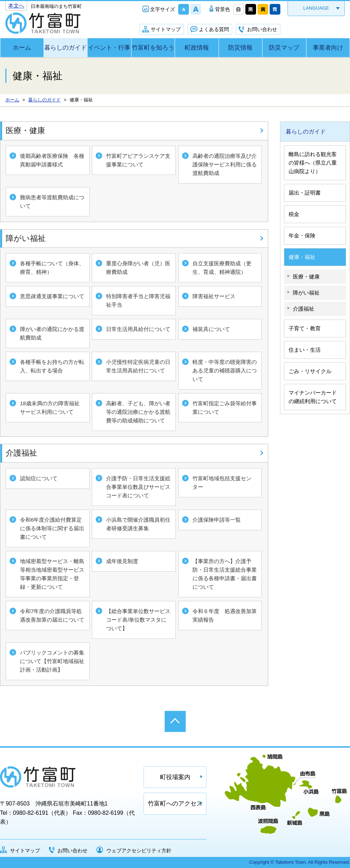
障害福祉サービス (214, 296)
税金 (294, 214)
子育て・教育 (305, 328)
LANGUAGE (316, 8)
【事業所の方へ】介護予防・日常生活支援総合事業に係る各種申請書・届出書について (225, 574)
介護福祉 (21, 453)
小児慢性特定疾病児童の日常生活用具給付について (138, 366)
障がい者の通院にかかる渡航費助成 (52, 333)
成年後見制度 (122, 561)
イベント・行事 (109, 48)
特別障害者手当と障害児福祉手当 (138, 300)
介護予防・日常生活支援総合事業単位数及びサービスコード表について (138, 487)
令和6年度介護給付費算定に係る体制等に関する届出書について (52, 528)
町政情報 (197, 48)
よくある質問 (214, 29)
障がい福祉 (26, 238)
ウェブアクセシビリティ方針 (139, 851)
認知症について (39, 478)
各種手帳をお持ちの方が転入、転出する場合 (52, 366)
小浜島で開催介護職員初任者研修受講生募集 (138, 524)
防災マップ (284, 48)
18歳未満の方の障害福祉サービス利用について (50, 408)
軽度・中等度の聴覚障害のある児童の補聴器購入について (225, 370)
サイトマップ (166, 29)
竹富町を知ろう (153, 48)
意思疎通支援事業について (52, 296)
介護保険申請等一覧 (217, 520)
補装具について (211, 329)
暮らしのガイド (66, 48)
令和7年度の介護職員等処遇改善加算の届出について (52, 615)
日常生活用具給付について (138, 329)
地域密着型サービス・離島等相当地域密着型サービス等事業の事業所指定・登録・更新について (52, 574)
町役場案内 (175, 777)
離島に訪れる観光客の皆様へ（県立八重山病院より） (313, 163)
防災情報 (240, 48)
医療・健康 (25, 131)
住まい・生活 (305, 350)
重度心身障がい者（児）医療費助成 (138, 268)
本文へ (16, 6)
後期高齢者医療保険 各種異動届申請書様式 (52, 160)
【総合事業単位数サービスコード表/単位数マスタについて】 (138, 620)
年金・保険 (302, 235)
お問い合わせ (262, 29)
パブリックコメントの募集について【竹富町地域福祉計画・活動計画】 (52, 661)
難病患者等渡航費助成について (52, 202)
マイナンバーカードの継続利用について (313, 397)
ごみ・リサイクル (310, 371)
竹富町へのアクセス (175, 804)
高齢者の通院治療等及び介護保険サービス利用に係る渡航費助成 (225, 164)
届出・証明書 (305, 193)
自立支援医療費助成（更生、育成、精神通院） (222, 268)
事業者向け (328, 48)
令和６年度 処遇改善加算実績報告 (225, 615)
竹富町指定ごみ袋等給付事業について (225, 408)
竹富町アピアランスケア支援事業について (138, 160)
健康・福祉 (302, 257)
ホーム (22, 48)
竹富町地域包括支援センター (222, 483)
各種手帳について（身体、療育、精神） (52, 268)
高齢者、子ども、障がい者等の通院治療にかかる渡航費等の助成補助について (138, 412)
